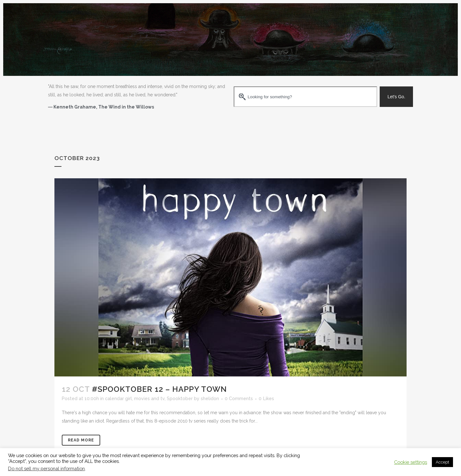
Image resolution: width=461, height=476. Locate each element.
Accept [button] (442, 462)
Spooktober (180, 399)
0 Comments (239, 399)
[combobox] (305, 97)
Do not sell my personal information (46, 468)
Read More (81, 440)
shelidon (210, 399)
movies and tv (149, 399)
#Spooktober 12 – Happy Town (159, 389)
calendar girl (118, 399)
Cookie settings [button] (411, 462)
